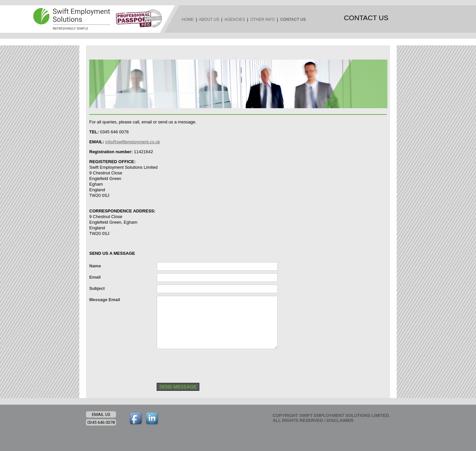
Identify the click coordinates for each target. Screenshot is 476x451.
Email (95, 277)
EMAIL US (101, 414)
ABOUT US (209, 20)
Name (95, 266)
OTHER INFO (262, 20)
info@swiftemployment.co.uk (133, 142)
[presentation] (207, 364)
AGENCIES (235, 20)
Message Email (105, 300)
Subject (97, 288)
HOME (188, 20)
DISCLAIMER (340, 420)
